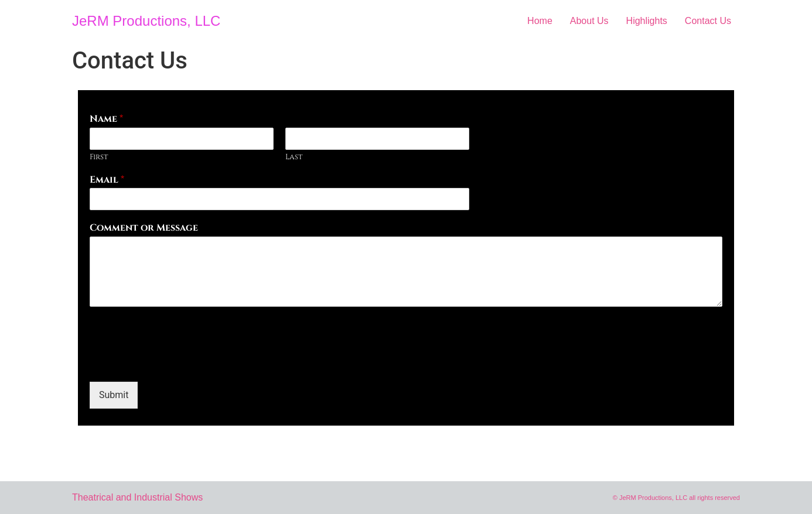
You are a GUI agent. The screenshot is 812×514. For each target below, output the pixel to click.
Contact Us (708, 21)
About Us (589, 21)
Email (107, 180)
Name (106, 119)
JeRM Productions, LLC (146, 21)
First (99, 157)
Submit (114, 395)
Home (540, 21)
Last (294, 157)
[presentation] (179, 362)
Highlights (647, 21)
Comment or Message (144, 228)
